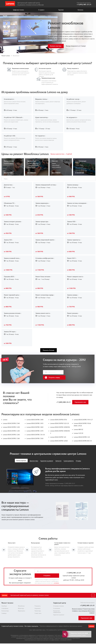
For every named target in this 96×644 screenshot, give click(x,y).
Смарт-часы (38, 612)
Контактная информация (57, 611)
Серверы (4, 612)
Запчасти (58, 460)
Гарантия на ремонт (47, 460)
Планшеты (38, 605)
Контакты (80, 10)
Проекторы (38, 610)
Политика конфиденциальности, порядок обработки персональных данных (61, 625)
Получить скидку (75, 374)
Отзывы (78, 460)
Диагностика (34, 460)
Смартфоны (5, 608)
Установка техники (59, 605)
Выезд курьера (21, 460)
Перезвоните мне (80, 401)
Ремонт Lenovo (6, 56)
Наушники (37, 608)
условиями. (56, 582)
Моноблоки (21, 605)
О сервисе (41, 10)
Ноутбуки (4, 605)
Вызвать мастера (56, 46)
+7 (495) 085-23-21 (59, 41)
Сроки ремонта (69, 460)
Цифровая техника (18, 10)
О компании (57, 608)
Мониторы (21, 608)
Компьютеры (5, 610)
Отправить (47, 575)
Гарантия (61, 10)
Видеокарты (22, 610)
